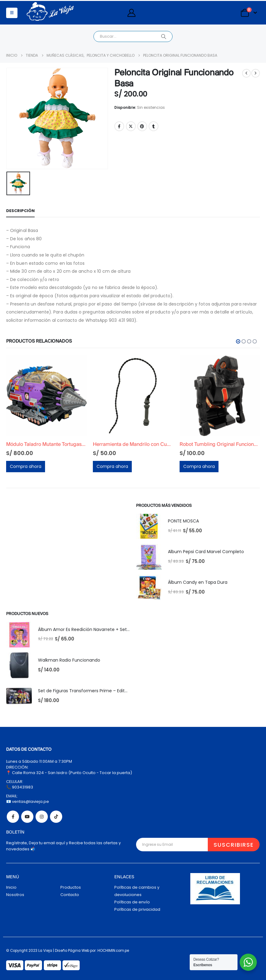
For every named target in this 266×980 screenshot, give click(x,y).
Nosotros (15, 895)
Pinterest (142, 126)
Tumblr (154, 126)
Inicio (11, 887)
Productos (71, 887)
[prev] (246, 73)
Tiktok (56, 817)
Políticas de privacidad (137, 909)
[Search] (164, 36)
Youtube (27, 817)
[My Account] (131, 13)
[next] (256, 73)
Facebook (119, 126)
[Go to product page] (46, 396)
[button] (12, 13)
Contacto (70, 895)
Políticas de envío (132, 902)
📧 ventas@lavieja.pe (28, 801)
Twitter (131, 126)
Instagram (42, 817)
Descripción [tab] (20, 211)
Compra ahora (26, 466)
